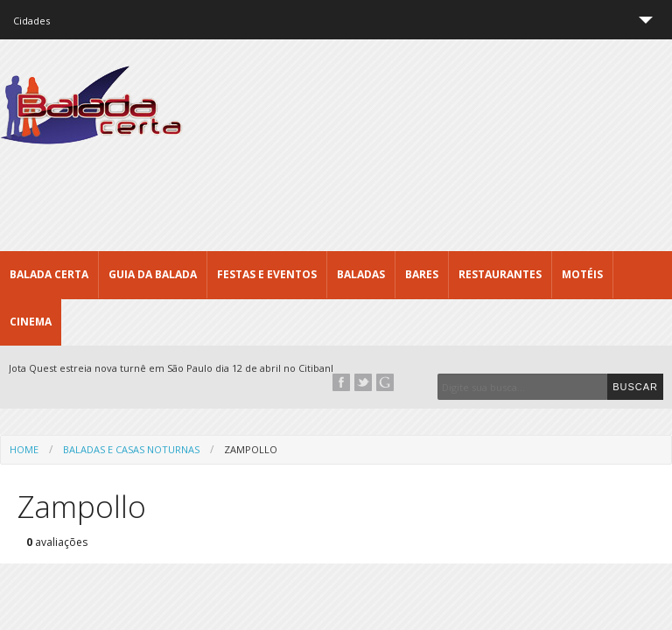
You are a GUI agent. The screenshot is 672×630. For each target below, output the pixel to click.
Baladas (361, 274)
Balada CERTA (49, 274)
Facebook (341, 382)
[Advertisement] (353, 184)
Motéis (582, 274)
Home (24, 449)
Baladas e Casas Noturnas (131, 449)
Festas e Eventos (267, 274)
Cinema (31, 322)
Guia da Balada (153, 274)
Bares (422, 274)
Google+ (385, 382)
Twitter (363, 382)
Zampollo (251, 449)
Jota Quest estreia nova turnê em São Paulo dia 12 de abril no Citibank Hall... (186, 368)
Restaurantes (500, 274)
